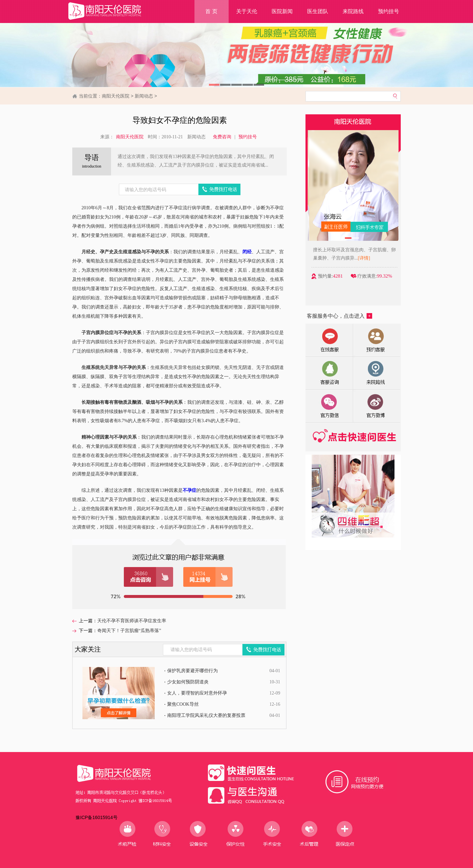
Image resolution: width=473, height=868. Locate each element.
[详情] (377, 258)
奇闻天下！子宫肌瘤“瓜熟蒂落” (129, 631)
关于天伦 (247, 11)
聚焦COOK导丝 (183, 704)
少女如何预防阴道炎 (188, 682)
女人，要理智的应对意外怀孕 (197, 693)
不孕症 (190, 490)
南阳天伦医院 (116, 96)
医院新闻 (282, 11)
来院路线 (353, 11)
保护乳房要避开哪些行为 (192, 671)
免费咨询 (222, 137)
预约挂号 (389, 11)
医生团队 (318, 11)
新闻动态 (144, 96)
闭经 (247, 252)
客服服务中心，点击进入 (339, 316)
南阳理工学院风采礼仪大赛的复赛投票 (206, 715)
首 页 (211, 11)
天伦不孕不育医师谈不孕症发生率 (132, 621)
